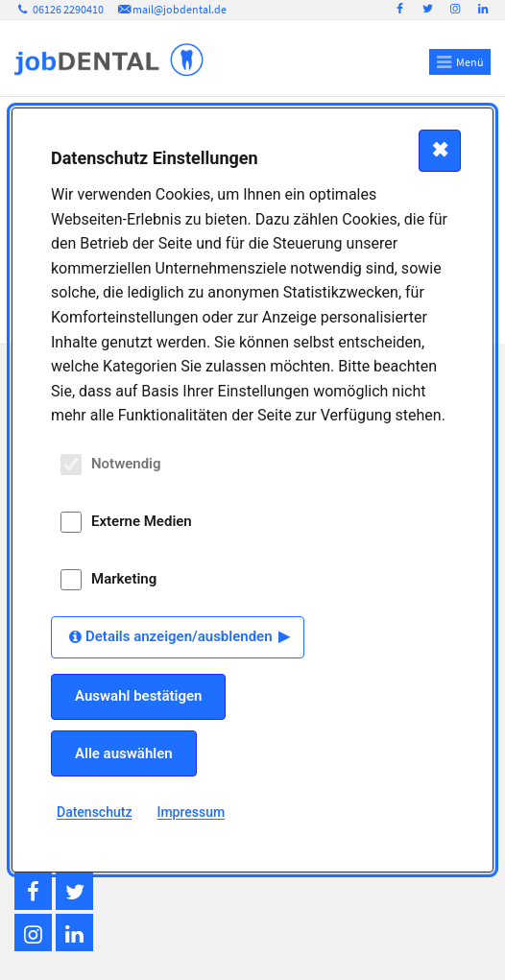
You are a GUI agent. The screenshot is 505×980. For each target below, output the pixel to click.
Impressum (191, 812)
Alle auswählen (124, 753)
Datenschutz (94, 812)
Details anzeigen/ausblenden (179, 636)
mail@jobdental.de (171, 9)
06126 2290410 (59, 9)
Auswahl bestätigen (138, 696)
